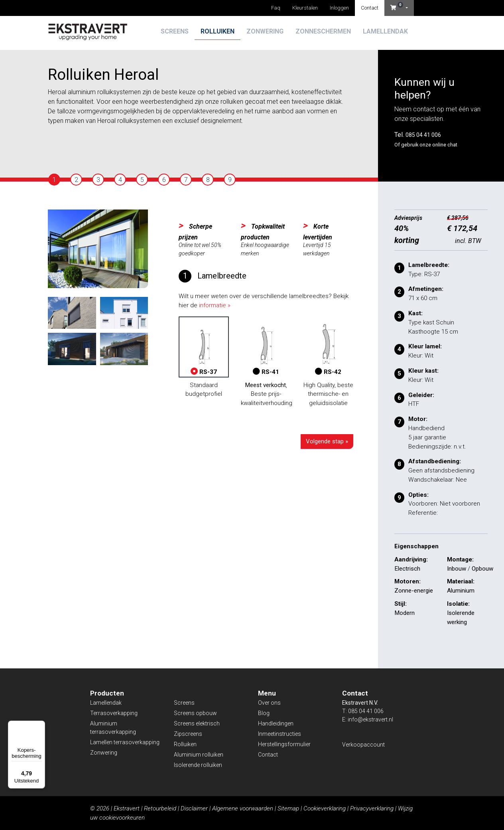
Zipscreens (188, 734)
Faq (276, 8)
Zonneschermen (323, 31)
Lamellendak (385, 31)
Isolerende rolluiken (198, 765)
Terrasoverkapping (114, 713)
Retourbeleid (160, 808)
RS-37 (204, 347)
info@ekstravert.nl (370, 719)
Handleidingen (276, 723)
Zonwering (265, 31)
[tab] (54, 180)
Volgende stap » (327, 441)
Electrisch (407, 569)
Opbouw (482, 569)
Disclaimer (194, 808)
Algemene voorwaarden (243, 808)
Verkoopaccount (363, 745)
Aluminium (461, 591)
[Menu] (40, 725)
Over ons (269, 703)
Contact (370, 8)
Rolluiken (218, 31)
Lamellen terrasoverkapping (125, 742)
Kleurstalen (305, 8)
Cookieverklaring (325, 808)
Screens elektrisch (197, 723)
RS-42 (328, 347)
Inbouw (457, 569)
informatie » (215, 305)
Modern (405, 613)
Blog (264, 713)
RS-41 (266, 347)
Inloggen (339, 8)
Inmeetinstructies (280, 734)
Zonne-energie (414, 591)
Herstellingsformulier (284, 744)
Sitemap (288, 808)
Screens (175, 31)
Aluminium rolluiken (199, 755)
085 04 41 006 (423, 135)
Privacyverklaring (372, 808)
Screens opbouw (195, 713)
